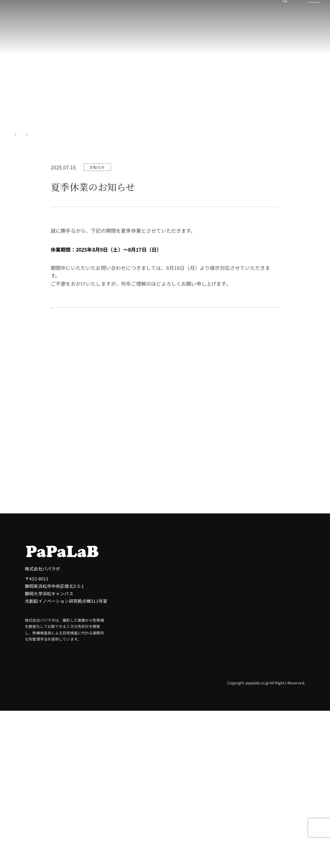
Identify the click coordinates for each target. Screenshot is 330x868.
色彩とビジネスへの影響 (213, 661)
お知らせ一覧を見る (83, 344)
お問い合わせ (279, 17)
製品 (194, 743)
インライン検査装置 (208, 796)
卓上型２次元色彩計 (208, 756)
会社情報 (280, 754)
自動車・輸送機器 (288, 642)
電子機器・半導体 (288, 691)
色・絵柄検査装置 (206, 776)
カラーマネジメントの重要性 (211, 685)
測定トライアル (222, 535)
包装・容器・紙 (285, 651)
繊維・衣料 (281, 701)
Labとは (197, 642)
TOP (14, 134)
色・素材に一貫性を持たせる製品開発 (208, 712)
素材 (274, 711)
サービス (280, 738)
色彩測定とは (202, 632)
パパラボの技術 (204, 699)
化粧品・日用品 (285, 671)
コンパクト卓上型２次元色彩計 (219, 766)
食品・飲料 (281, 661)
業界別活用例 (285, 619)
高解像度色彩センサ (208, 786)
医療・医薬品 (283, 681)
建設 (274, 632)
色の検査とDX (202, 671)
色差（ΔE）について (209, 651)
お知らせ (36, 134)
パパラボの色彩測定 (211, 619)
